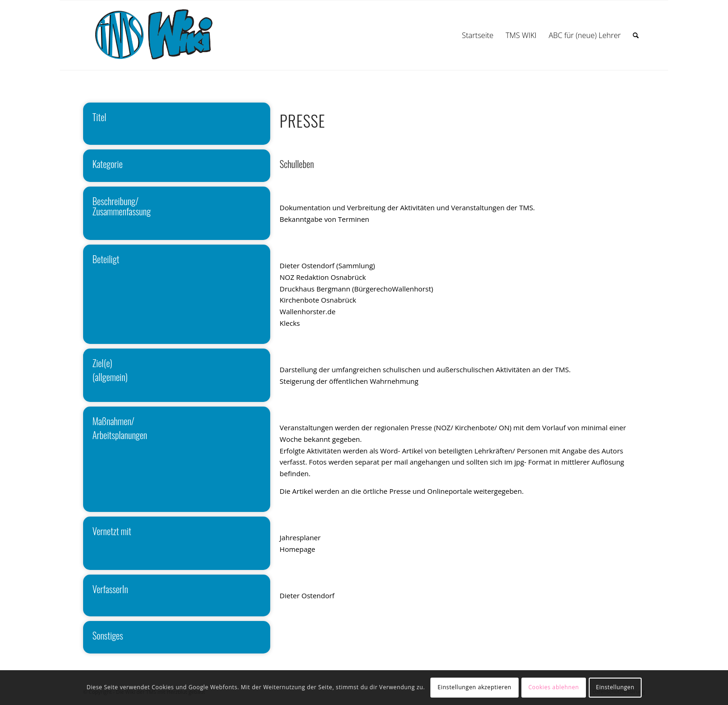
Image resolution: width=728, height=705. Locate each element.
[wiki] (164, 35)
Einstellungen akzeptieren (475, 687)
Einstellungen (615, 687)
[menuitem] (478, 35)
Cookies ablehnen (554, 687)
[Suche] (636, 35)
